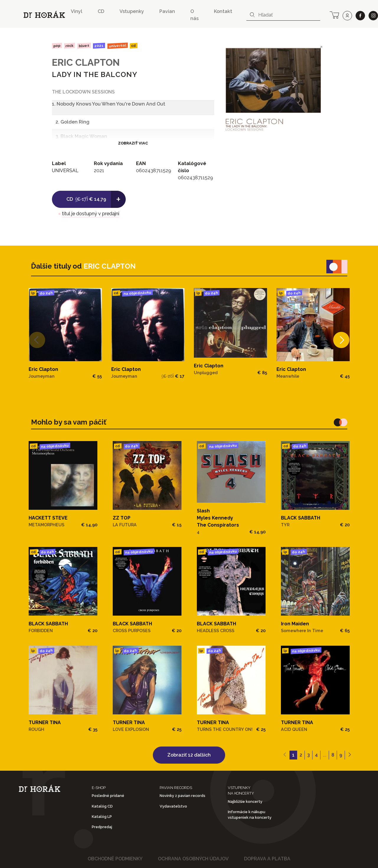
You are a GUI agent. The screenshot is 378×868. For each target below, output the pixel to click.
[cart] (334, 14)
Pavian (167, 11)
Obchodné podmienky (115, 859)
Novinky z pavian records (183, 796)
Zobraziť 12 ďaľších (189, 755)
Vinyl (77, 11)
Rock (69, 46)
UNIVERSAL (118, 46)
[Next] (341, 340)
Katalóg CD (102, 806)
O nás (194, 15)
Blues (84, 46)
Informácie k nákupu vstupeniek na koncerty (250, 815)
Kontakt (223, 11)
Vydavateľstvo (173, 806)
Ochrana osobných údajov (193, 859)
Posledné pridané (108, 796)
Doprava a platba (267, 859)
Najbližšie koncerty (245, 802)
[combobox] (283, 15)
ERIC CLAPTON (86, 62)
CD (101, 11)
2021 (99, 46)
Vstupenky (132, 11)
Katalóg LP (102, 817)
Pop (57, 46)
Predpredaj (102, 827)
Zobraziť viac (133, 143)
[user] (347, 16)
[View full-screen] (320, 48)
